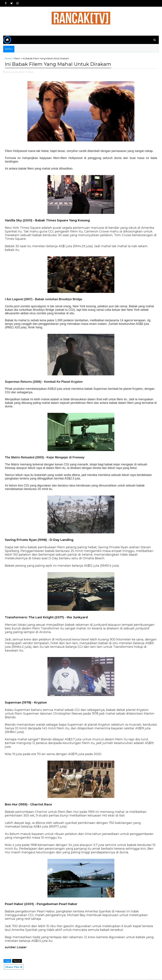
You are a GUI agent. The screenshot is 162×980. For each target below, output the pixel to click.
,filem (31, 72)
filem (17, 59)
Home (8, 59)
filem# (17, 961)
